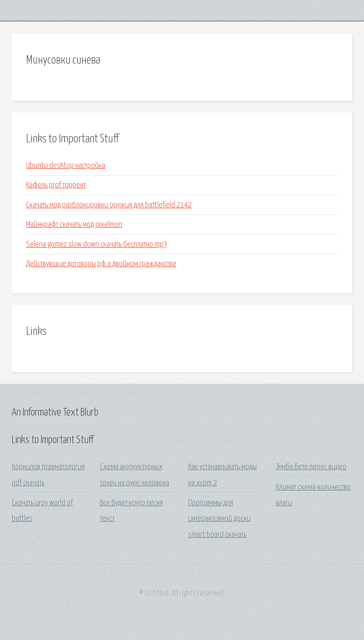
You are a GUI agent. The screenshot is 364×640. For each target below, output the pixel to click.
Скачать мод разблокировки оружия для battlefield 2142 (109, 205)
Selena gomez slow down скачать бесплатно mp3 (97, 245)
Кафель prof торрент (56, 185)
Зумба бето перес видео (311, 467)
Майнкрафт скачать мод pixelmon (74, 225)
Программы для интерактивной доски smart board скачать (219, 519)
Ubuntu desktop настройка (66, 166)
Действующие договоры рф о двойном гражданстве (101, 264)
